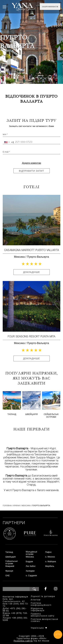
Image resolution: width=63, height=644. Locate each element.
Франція (9, 571)
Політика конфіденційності (41, 604)
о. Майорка (51, 562)
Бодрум (29, 562)
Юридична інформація (38, 610)
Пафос (48, 552)
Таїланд (12, 414)
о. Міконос (50, 557)
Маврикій (10, 566)
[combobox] (8, 142)
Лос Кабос (31, 566)
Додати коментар (31, 163)
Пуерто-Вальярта (38, 257)
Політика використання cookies (44, 620)
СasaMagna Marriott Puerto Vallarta (32, 250)
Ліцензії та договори (43, 596)
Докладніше (31, 272)
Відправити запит (32, 171)
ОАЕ (8, 576)
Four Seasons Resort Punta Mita (32, 337)
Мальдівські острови (31, 553)
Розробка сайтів (23, 641)
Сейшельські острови (51, 416)
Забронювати (50, 7)
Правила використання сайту (43, 615)
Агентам (36, 600)
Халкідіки (30, 571)
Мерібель (50, 566)
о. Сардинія (31, 576)
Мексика (19, 257)
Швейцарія (32, 414)
